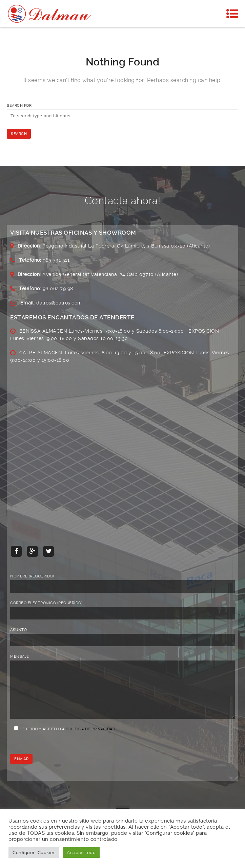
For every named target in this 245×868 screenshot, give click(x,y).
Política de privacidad (90, 739)
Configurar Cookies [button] (34, 853)
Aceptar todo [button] (81, 853)
